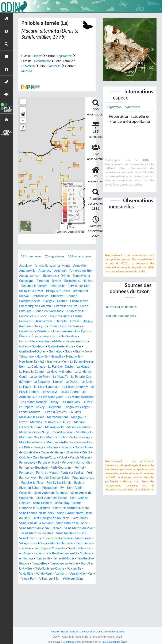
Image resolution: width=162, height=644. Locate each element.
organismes (58, 256)
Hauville (63, 371)
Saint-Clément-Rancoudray (67, 533)
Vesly (43, 613)
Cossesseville (64, 326)
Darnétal (49, 336)
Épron (24, 351)
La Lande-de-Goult (59, 391)
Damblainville (29, 336)
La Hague (44, 386)
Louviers (43, 437)
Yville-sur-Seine (31, 618)
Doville (63, 336)
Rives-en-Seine (30, 517)
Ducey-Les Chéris (48, 341)
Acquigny (26, 275)
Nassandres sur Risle (34, 472)
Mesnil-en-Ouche (56, 452)
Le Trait (34, 427)
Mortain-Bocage (69, 462)
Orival (40, 482)
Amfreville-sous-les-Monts (55, 275)
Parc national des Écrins (115, 642)
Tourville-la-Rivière (46, 603)
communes (32, 256)
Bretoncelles (28, 311)
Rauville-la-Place (31, 512)
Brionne (63, 311)
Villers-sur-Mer (80, 613)
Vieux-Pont (58, 613)
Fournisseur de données (122, 307)
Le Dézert (56, 401)
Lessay (72, 422)
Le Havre (88, 401)
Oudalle (53, 482)
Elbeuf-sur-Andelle (70, 346)
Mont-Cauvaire (43, 457)
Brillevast (47, 311)
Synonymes (135, 107)
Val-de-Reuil (67, 608)
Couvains (81, 331)
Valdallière (47, 608)
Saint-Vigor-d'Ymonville (46, 583)
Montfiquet (66, 457)
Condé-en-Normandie (35, 326)
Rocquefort (53, 517)
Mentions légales (117, 631)
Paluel (24, 487)
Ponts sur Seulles (58, 502)
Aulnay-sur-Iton (40, 285)
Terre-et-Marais (83, 593)
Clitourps (82, 321)
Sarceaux (41, 588)
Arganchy (47, 280)
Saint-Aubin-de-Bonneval (54, 523)
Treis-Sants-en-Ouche (79, 603)
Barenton (65, 290)
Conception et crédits (92, 631)
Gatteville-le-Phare (74, 361)
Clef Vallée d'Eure (48, 321)
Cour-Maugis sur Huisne (54, 331)
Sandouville (75, 583)
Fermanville (30, 356)
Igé (63, 376)
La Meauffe (38, 396)
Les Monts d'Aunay (51, 422)
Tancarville (61, 593)
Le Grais (72, 401)
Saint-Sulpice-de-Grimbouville (41, 578)
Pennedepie (65, 487)
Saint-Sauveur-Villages (76, 573)
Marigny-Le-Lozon (59, 442)
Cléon (68, 321)
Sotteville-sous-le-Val (67, 588)
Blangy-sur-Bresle (32, 305)
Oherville (26, 482)
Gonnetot (67, 366)
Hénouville (27, 376)
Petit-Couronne (47, 497)
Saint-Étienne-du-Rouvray (53, 543)
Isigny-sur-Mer (79, 376)
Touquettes (62, 598)
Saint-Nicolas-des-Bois (50, 568)
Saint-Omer (78, 568)
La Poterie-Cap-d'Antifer (67, 396)
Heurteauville (48, 376)
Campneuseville (83, 311)
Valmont (85, 608)
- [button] (23, 120)
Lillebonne (80, 427)
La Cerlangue (64, 381)
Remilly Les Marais (60, 512)
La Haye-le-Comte (67, 386)
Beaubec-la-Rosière (68, 295)
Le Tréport (50, 427)
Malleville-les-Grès (66, 437)
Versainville (28, 613)
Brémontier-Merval (62, 305)
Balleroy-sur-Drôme (69, 285)
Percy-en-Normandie (45, 492)
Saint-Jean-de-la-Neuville (74, 553)
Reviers (82, 512)
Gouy (81, 366)
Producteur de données (122, 317)
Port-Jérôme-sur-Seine (45, 507)
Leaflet (60, 232)
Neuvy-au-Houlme (66, 472)
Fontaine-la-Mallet (55, 356)
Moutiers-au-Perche (64, 467)
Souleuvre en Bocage (35, 593)
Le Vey (65, 427)
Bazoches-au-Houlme (35, 295)
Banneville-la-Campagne (37, 290)
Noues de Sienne (77, 477)
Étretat (36, 351)
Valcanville (29, 608)
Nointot (88, 472)
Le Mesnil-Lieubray (66, 406)
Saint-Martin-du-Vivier (51, 563)
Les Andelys (52, 411)
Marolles (81, 442)
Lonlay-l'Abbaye (61, 432)
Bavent (80, 290)
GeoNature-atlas (70, 642)
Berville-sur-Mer (50, 300)
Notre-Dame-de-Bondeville (41, 477)
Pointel (67, 497)
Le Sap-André (74, 411)
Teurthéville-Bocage (36, 598)
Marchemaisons (31, 442)
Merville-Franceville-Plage (70, 447)
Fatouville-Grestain (80, 351)
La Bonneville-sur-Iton (36, 381)
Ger (22, 366)
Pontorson (83, 497)
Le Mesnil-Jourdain (35, 406)
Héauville (79, 371)
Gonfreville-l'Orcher (42, 366)
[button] (23, 115)
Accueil (52, 631)
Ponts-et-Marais (31, 502)
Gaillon (34, 361)
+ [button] (23, 109)
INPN (146, 161)
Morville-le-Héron (32, 467)
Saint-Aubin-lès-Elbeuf (59, 528)
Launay (41, 401)
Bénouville (27, 300)
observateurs (34, 266)
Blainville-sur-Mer (78, 300)
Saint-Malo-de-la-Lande (37, 558)
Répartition (115, 107)
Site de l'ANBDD (68, 631)
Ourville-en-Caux (75, 482)
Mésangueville (30, 452)
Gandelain (50, 361)
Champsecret (60, 316)
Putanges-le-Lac (76, 507)
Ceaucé (42, 316)
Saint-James (44, 553)
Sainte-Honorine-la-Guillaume (41, 538)
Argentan (64, 280)
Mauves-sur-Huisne (34, 447)
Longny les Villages (33, 432)
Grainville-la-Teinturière (36, 371)
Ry (66, 517)
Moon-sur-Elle (43, 462)
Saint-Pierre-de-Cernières (38, 573)
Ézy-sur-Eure (54, 351)
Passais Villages (42, 487)
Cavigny (27, 316)
